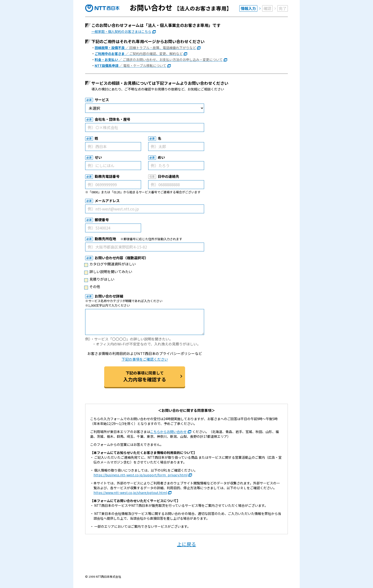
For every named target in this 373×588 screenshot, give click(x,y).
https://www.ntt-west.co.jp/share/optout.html (130, 493)
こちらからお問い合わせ (168, 432)
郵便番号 (102, 220)
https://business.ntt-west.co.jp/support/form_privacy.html (140, 475)
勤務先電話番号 (107, 176)
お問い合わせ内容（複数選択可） (121, 258)
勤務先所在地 (105, 239)
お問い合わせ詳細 (109, 296)
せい (98, 157)
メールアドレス (107, 201)
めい (161, 157)
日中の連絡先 (168, 176)
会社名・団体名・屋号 (113, 119)
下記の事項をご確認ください (145, 359)
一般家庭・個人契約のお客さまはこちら (121, 31)
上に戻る (186, 544)
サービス (102, 100)
